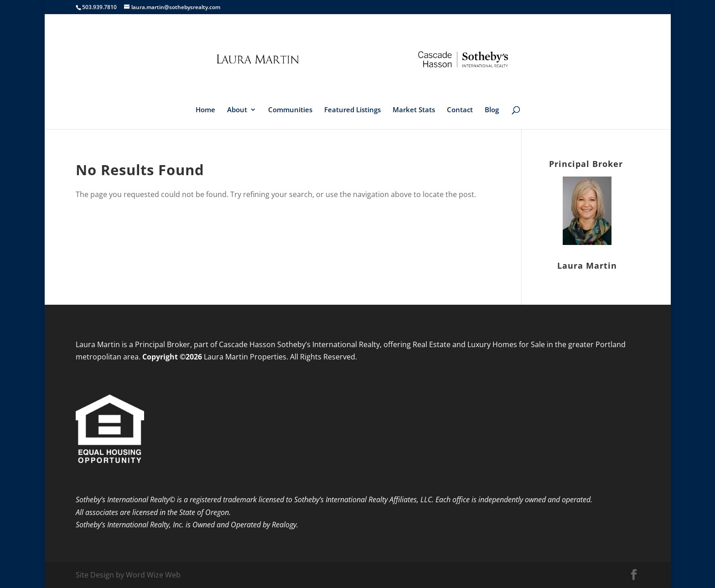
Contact (460, 110)
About (237, 110)
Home (205, 110)
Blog (492, 110)
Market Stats (414, 110)
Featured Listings (352, 110)
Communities (290, 110)
